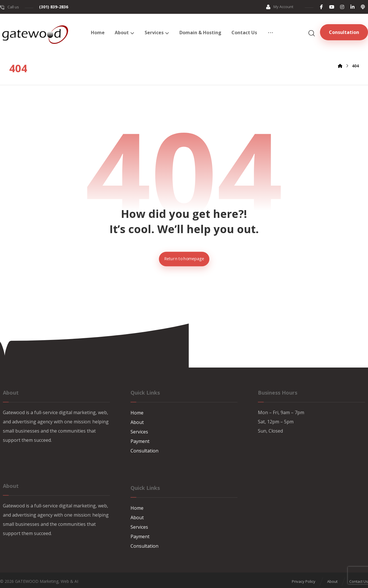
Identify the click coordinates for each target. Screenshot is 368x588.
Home (137, 413)
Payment (140, 441)
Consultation (144, 450)
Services (139, 432)
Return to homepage (184, 259)
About (137, 423)
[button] (321, 7)
